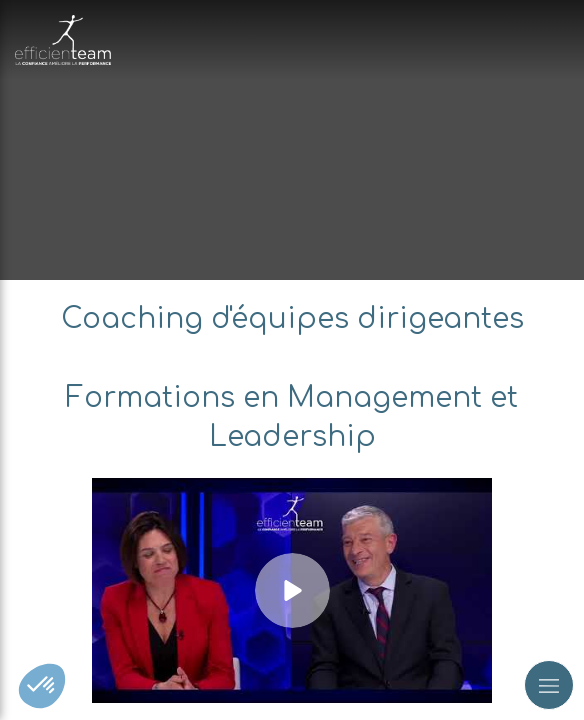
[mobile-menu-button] (549, 685)
